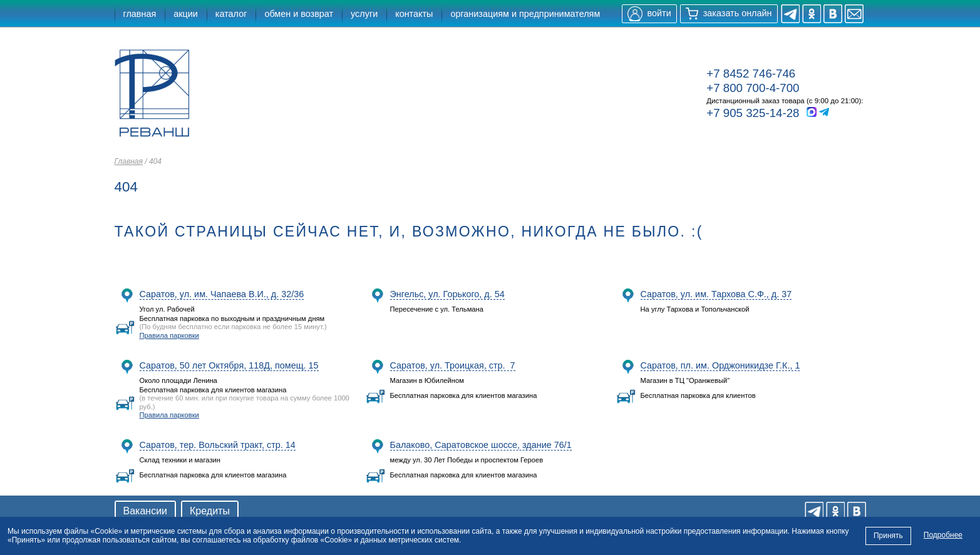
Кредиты (210, 511)
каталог (231, 14)
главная (140, 14)
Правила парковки (169, 335)
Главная (129, 161)
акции (186, 14)
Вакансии (146, 511)
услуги (364, 14)
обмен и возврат (299, 14)
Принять (888, 536)
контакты (414, 14)
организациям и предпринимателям (525, 14)
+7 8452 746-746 (751, 74)
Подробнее (943, 535)
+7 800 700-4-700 (753, 88)
